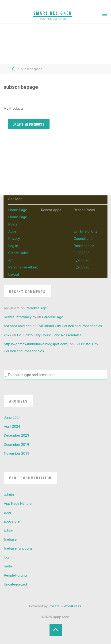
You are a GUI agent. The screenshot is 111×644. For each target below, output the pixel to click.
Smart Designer (53, 13)
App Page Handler (18, 504)
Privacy (14, 239)
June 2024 (12, 418)
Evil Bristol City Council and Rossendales (85, 239)
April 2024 (12, 427)
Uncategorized (15, 584)
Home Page (18, 210)
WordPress (72, 606)
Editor (8, 530)
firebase (10, 539)
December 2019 (16, 445)
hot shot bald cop (18, 326)
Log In (13, 246)
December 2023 (16, 435)
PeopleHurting (15, 575)
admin (9, 495)
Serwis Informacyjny (20, 317)
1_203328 (82, 253)
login (8, 557)
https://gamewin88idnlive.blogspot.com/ (36, 344)
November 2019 (16, 454)
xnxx (7, 335)
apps (8, 512)
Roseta (54, 606)
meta (8, 566)
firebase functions (18, 548)
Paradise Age (36, 308)
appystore (12, 521)
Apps (12, 231)
